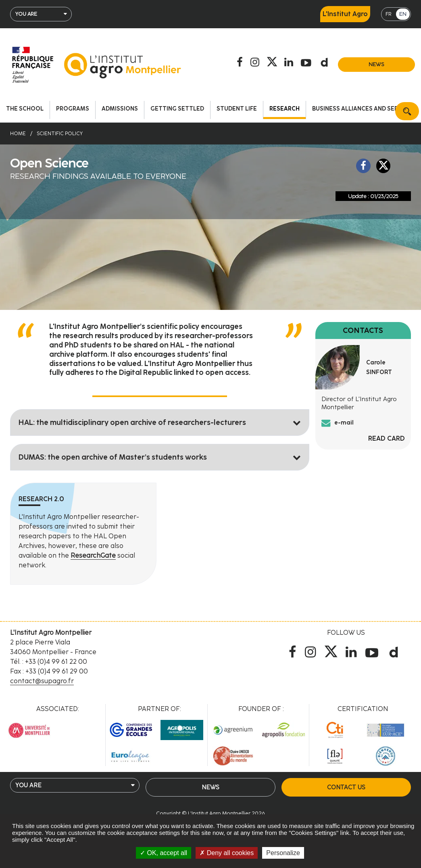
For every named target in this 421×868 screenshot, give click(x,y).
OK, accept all (164, 853)
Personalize (283, 853)
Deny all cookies (227, 853)
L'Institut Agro (345, 14)
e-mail (344, 422)
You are (26, 14)
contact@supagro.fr (42, 681)
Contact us (346, 787)
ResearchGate (93, 555)
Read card (387, 438)
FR (389, 14)
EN (403, 14)
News (376, 64)
